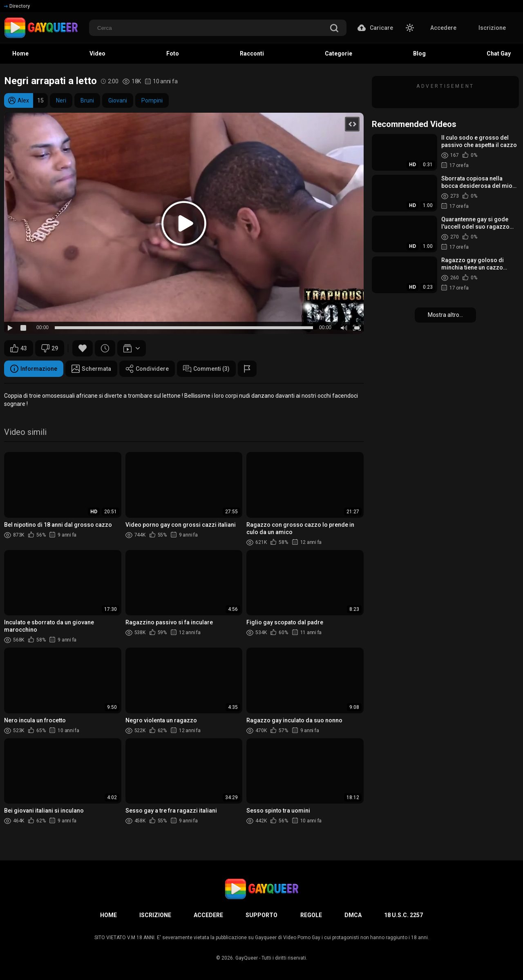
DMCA (353, 915)
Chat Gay (499, 53)
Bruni (87, 100)
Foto (173, 53)
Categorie (339, 53)
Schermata (91, 369)
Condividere (147, 369)
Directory (17, 6)
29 (50, 348)
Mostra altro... (445, 315)
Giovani (118, 100)
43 (19, 348)
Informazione (34, 369)
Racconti (252, 53)
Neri (61, 100)
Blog (419, 53)
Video (97, 53)
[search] (334, 29)
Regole (311, 915)
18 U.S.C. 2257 (403, 915)
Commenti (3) (206, 369)
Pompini (152, 100)
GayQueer (247, 958)
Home (20, 53)
